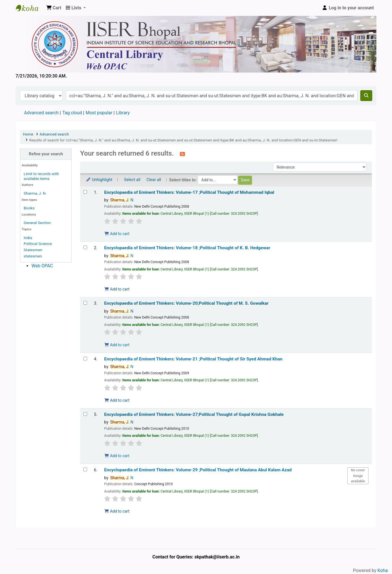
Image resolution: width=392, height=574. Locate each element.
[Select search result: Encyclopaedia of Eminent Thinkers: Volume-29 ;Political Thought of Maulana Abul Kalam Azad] (85, 469)
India (28, 238)
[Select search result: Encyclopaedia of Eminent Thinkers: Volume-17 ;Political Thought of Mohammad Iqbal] (85, 192)
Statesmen (33, 250)
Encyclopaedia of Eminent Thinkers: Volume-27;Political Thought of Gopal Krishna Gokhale (194, 414)
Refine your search (46, 154)
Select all (132, 180)
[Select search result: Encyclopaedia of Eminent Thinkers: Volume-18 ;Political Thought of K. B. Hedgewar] (85, 247)
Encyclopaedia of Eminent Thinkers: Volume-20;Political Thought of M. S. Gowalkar (186, 303)
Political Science (38, 244)
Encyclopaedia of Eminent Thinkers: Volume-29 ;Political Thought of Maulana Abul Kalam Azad (198, 470)
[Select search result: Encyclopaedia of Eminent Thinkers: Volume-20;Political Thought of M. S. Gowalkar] (85, 303)
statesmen (33, 256)
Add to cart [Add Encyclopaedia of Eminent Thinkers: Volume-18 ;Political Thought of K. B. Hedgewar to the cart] (117, 289)
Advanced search (41, 113)
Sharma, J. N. (35, 193)
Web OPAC (42, 266)
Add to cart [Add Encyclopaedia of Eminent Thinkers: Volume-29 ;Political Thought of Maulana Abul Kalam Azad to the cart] (117, 511)
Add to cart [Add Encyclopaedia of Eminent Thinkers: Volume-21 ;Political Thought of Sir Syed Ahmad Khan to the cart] (117, 400)
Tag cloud (72, 113)
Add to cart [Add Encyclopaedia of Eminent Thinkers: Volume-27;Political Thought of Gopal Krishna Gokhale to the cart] (117, 456)
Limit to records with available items (41, 176)
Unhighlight (99, 180)
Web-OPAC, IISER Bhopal (30, 8)
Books (29, 208)
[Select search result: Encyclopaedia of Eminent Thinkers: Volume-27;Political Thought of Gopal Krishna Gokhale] (85, 414)
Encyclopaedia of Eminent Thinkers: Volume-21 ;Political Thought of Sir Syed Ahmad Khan (193, 359)
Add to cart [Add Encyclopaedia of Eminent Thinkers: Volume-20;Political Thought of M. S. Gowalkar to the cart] (117, 345)
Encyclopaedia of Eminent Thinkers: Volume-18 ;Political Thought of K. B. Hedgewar (187, 248)
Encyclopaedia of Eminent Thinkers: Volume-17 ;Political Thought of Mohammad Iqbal (189, 192)
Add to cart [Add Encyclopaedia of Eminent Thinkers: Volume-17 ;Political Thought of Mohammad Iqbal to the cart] (117, 234)
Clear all (154, 180)
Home (28, 134)
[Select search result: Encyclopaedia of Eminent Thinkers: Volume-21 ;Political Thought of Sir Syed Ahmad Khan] (85, 359)
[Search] (366, 96)
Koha (383, 570)
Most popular (99, 113)
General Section (37, 223)
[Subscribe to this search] (182, 154)
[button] (54, 8)
